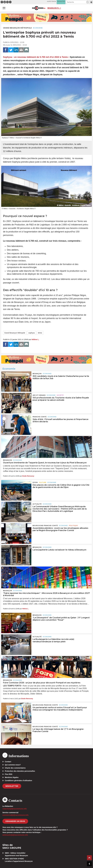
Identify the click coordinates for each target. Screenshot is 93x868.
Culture (43, 482)
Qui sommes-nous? (13, 765)
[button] (87, 2)
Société (60, 395)
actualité (37, 504)
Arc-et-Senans (39, 395)
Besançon (37, 374)
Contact (8, 762)
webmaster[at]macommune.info (15, 835)
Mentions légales (12, 777)
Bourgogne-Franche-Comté (45, 526)
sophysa (31, 333)
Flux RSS (9, 774)
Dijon (35, 482)
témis (40, 333)
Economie (38, 28)
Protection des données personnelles (20, 771)
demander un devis (15, 821)
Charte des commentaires (15, 768)
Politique (73, 526)
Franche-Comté (40, 417)
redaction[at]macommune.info (15, 809)
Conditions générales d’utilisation (18, 781)
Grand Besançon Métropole (17, 28)
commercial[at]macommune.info (15, 815)
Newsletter (12, 786)
